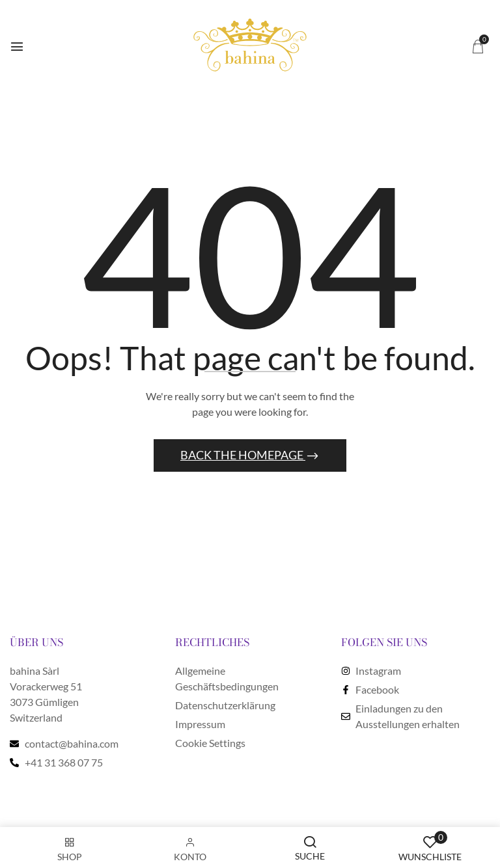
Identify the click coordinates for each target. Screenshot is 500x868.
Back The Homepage (243, 455)
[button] (478, 46)
